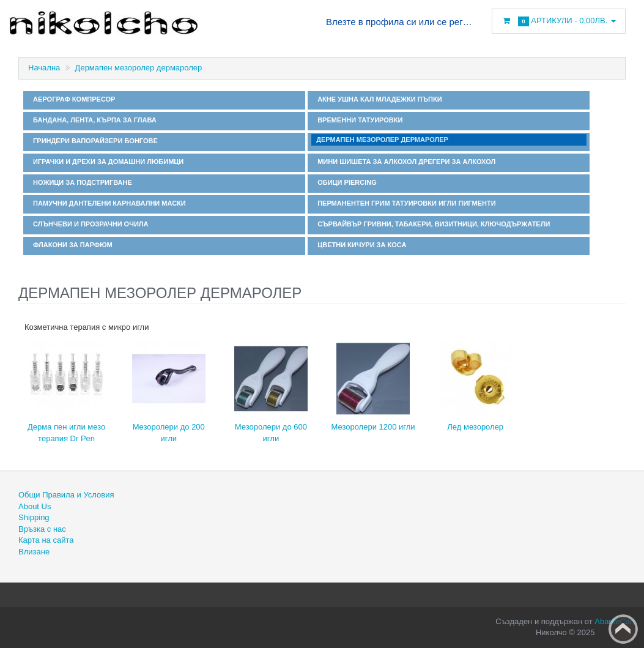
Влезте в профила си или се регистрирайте (399, 22)
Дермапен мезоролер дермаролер (139, 68)
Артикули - (559, 21)
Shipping (34, 517)
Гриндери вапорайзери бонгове (94, 141)
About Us (35, 506)
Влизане (34, 552)
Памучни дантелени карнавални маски (108, 203)
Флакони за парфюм (71, 245)
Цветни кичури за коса (360, 245)
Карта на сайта (46, 540)
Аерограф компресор (72, 99)
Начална (44, 68)
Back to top (623, 629)
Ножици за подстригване (81, 182)
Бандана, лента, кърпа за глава (93, 120)
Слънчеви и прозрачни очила (89, 224)
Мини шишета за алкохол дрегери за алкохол (405, 162)
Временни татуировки (358, 120)
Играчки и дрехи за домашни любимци (106, 162)
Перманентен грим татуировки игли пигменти (405, 203)
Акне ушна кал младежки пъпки (378, 99)
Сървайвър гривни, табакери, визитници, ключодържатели (432, 224)
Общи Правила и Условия (66, 495)
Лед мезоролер (475, 427)
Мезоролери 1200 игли (373, 427)
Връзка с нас (42, 529)
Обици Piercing (345, 182)
